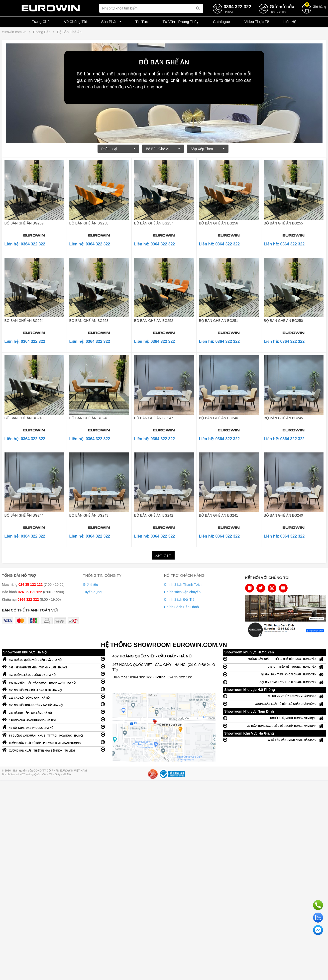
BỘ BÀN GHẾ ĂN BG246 (219, 418)
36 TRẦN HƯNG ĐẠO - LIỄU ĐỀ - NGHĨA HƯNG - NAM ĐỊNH (274, 726)
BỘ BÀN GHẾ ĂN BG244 (24, 515)
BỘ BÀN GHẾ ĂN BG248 (89, 418)
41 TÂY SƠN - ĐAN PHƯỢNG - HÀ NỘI (54, 727)
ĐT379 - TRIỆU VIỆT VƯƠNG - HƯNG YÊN (274, 667)
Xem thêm (163, 555)
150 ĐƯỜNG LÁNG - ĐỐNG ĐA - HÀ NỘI (54, 674)
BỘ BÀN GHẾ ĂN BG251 (219, 321)
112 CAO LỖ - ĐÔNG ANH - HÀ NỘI (54, 696)
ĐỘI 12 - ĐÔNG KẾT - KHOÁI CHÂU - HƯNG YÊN (274, 682)
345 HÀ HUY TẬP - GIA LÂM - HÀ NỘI (54, 712)
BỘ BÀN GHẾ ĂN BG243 (89, 515)
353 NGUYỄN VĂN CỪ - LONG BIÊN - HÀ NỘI (54, 689)
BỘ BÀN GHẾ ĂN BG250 (283, 321)
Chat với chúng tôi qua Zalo (318, 918)
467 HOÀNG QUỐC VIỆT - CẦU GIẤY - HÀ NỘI (54, 659)
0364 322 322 (141, 677)
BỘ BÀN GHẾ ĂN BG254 (24, 321)
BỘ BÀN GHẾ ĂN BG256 (219, 223)
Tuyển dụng (92, 592)
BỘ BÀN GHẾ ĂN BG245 (283, 418)
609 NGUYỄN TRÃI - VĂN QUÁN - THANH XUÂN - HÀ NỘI (54, 682)
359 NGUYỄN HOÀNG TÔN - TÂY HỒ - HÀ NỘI (54, 704)
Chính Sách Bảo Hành (182, 607)
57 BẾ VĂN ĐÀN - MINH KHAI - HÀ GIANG (274, 740)
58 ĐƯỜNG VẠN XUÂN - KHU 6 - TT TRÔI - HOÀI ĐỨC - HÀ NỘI (54, 734)
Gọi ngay (318, 905)
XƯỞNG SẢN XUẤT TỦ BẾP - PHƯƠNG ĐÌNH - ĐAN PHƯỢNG (54, 742)
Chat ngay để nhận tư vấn (318, 930)
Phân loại (118, 149)
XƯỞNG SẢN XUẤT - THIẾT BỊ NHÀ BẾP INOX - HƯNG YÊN (274, 659)
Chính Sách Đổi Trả (179, 599)
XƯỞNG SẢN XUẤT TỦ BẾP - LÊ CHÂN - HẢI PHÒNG (274, 704)
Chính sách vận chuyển (182, 592)
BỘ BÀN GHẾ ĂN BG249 (24, 418)
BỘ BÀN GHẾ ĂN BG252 (154, 321)
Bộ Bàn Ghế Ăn (163, 149)
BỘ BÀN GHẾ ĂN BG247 (154, 418)
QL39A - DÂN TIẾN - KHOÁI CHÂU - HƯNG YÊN (274, 674)
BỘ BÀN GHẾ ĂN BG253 (89, 321)
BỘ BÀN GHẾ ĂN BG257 (154, 223)
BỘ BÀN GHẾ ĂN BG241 (219, 515)
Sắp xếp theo (208, 149)
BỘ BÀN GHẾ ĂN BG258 (89, 223)
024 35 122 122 (180, 677)
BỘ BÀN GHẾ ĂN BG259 (24, 223)
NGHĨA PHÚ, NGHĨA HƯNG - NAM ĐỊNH (274, 718)
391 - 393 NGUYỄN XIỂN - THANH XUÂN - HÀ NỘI (54, 666)
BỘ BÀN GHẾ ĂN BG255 (283, 223)
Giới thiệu (91, 585)
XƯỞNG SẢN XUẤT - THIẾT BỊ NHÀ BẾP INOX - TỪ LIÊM (54, 749)
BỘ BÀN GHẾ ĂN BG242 (154, 515)
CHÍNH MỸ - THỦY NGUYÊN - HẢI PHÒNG (274, 696)
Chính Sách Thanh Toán (183, 585)
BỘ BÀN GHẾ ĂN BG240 (283, 515)
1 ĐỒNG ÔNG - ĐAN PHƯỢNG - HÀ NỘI (54, 719)
